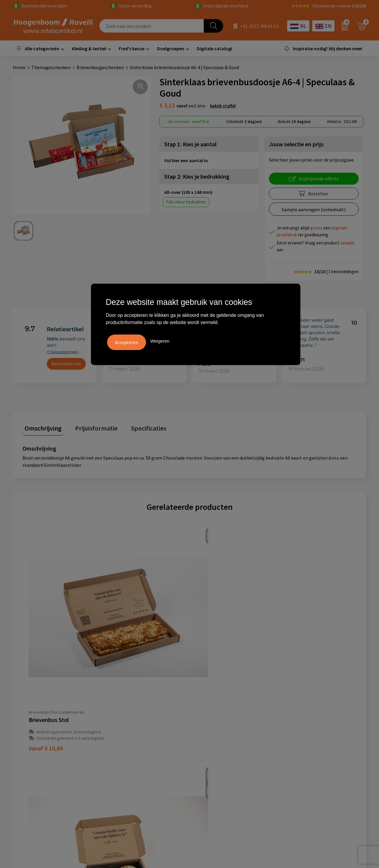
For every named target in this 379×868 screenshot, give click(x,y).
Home (19, 67)
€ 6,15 (128, 644)
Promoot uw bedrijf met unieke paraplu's (316, 740)
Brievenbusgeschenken (100, 67)
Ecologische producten (308, 754)
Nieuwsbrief (122, 744)
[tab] (41, 427)
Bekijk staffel (223, 106)
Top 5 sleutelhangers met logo (316, 726)
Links (115, 735)
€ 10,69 (46, 644)
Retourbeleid (123, 754)
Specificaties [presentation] (138, 426)
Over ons (118, 708)
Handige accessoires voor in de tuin (320, 708)
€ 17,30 (213, 644)
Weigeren (160, 340)
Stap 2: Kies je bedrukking (197, 176)
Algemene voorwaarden (221, 708)
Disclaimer (208, 735)
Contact (118, 726)
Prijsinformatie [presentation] (90, 426)
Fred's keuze (132, 48)
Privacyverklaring (215, 726)
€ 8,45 (295, 644)
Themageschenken (51, 67)
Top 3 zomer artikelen (307, 717)
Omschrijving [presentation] (41, 426)
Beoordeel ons (66, 364)
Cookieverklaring (214, 717)
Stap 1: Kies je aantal (190, 144)
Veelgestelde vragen (130, 717)
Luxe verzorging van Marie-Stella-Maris (324, 763)
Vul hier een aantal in (186, 160)
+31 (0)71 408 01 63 (259, 26)
